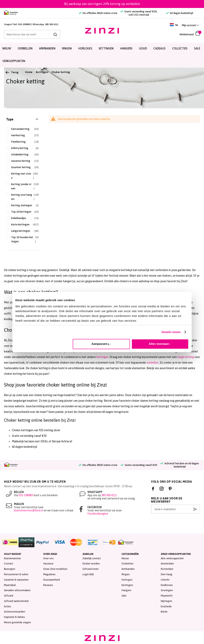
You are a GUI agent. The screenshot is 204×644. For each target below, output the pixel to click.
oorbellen (152, 363)
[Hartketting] (22, 135)
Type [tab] (10, 119)
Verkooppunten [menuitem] (14, 61)
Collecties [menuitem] (180, 48)
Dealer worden (91, 564)
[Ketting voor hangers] (22, 197)
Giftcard (9, 596)
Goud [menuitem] (143, 48)
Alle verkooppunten (172, 558)
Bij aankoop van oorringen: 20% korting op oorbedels (102, 4)
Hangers (126, 590)
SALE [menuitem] (197, 48)
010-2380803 (25, 24)
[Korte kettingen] (22, 224)
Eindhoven (167, 585)
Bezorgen (10, 569)
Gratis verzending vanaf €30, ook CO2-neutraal (139, 13)
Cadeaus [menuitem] (159, 48)
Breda (164, 612)
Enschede (166, 606)
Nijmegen (166, 601)
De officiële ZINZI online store (98, 13)
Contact (9, 564)
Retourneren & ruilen (16, 574)
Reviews (48, 585)
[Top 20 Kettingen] (22, 212)
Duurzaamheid (51, 580)
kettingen (102, 357)
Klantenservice (12, 558)
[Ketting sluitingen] (22, 205)
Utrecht (165, 580)
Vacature (48, 564)
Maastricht (167, 596)
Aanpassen (100, 344)
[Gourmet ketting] (22, 167)
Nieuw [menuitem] (7, 48)
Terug (12, 72)
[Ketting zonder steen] (22, 186)
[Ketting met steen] (22, 176)
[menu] (102, 55)
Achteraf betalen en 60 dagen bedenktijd (180, 465)
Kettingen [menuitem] (106, 48)
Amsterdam (167, 564)
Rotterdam (167, 569)
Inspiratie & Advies (14, 617)
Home (29, 72)
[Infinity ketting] (22, 148)
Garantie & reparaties (16, 580)
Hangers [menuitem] (126, 48)
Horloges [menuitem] (85, 48)
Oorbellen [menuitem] (25, 48)
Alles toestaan (159, 344)
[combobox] (32, 34)
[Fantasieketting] (22, 129)
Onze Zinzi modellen (55, 569)
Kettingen (42, 72)
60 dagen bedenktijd (180, 13)
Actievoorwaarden (15, 612)
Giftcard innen (91, 569)
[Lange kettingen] (22, 231)
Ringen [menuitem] (67, 48)
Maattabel (10, 585)
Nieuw (125, 558)
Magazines (49, 574)
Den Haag (167, 574)
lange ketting (186, 357)
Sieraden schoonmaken (17, 590)
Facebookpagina (98, 514)
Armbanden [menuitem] (47, 48)
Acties (7, 606)
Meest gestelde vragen (17, 622)
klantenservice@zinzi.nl (28, 510)
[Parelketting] (22, 142)
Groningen (167, 590)
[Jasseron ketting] (22, 161)
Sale (124, 596)
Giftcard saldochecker (16, 601)
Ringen (126, 574)
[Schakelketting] (22, 154)
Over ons (48, 558)
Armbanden (128, 569)
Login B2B (88, 574)
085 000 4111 (52, 24)
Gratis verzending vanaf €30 (139, 465)
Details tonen (171, 332)
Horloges (127, 580)
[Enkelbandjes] (22, 218)
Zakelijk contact (92, 558)
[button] (190, 25)
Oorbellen (127, 564)
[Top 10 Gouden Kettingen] (22, 239)
